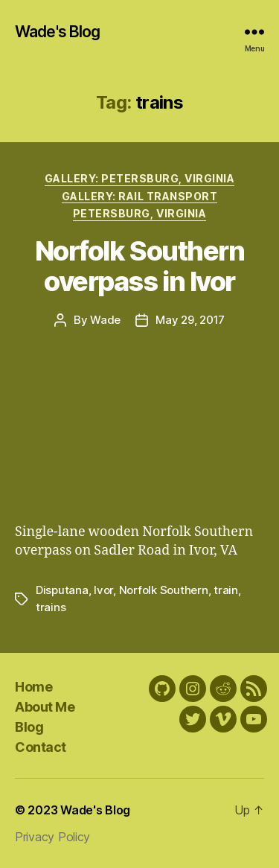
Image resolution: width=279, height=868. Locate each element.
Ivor (103, 590)
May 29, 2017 (190, 320)
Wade (105, 320)
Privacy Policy (52, 837)
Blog (29, 727)
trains (51, 607)
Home (33, 687)
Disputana (62, 590)
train (226, 590)
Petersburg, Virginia (139, 213)
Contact (41, 747)
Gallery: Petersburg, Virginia (140, 178)
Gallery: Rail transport (140, 196)
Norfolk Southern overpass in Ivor (139, 266)
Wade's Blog (57, 32)
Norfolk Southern (164, 590)
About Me (45, 707)
